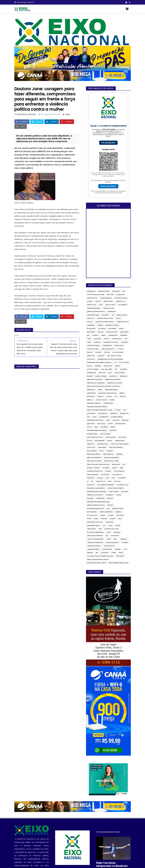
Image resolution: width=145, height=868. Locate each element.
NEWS (68, 114)
